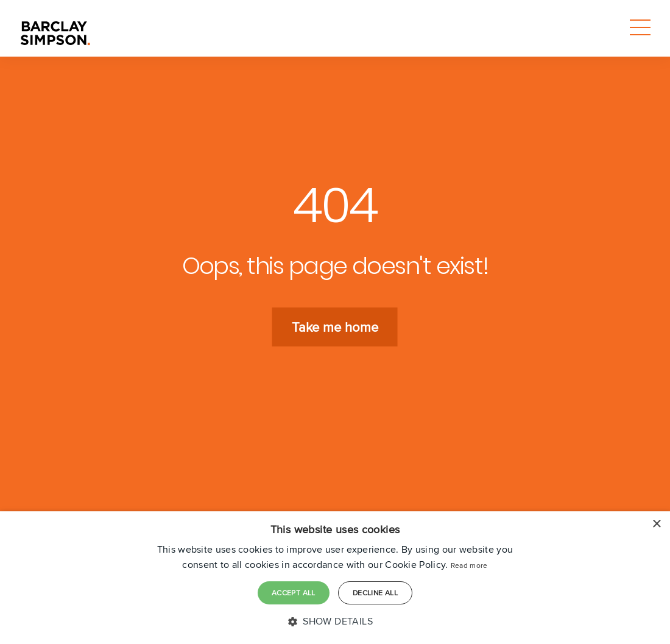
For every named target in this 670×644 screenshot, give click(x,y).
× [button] (656, 524)
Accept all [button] (294, 593)
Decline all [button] (375, 593)
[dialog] (335, 578)
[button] (335, 621)
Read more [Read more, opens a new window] (469, 565)
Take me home (335, 327)
